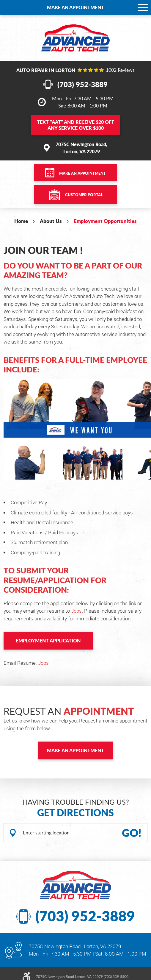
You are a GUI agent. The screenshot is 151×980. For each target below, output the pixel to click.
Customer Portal (84, 195)
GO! (132, 833)
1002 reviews (120, 70)
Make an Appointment (75, 7)
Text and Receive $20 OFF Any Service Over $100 (75, 125)
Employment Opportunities (105, 221)
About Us (51, 221)
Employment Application (48, 640)
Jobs (76, 611)
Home (21, 221)
